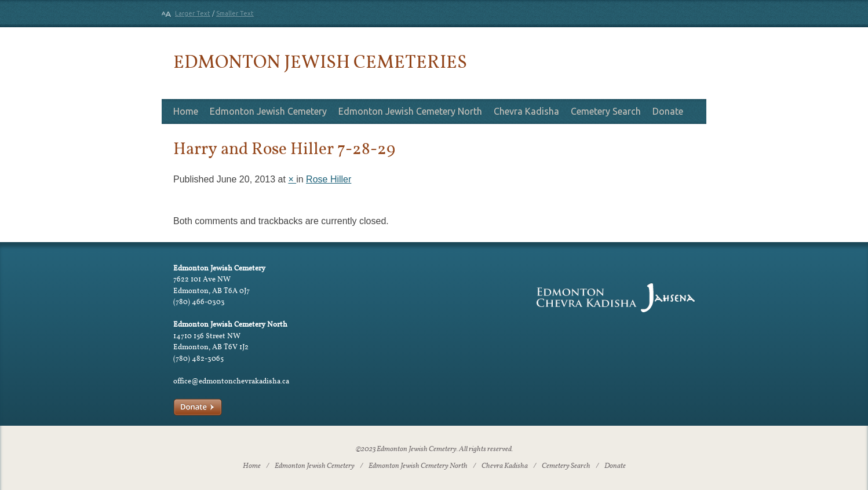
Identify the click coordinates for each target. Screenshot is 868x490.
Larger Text (193, 13)
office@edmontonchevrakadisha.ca (231, 381)
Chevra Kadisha (526, 111)
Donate (668, 111)
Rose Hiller (329, 179)
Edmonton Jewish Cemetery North (410, 111)
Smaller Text (235, 13)
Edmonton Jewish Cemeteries (320, 61)
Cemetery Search (606, 111)
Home (186, 111)
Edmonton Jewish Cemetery (268, 111)
